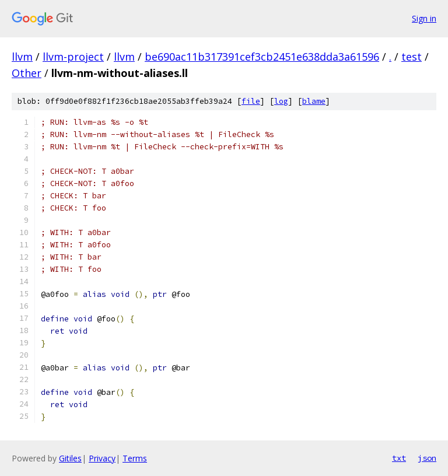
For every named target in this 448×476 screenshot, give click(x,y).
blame (314, 101)
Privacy (102, 458)
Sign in (424, 18)
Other (27, 73)
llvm (22, 57)
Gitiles (70, 458)
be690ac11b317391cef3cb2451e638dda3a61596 (262, 57)
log (281, 101)
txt (399, 458)
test (412, 57)
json (427, 458)
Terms (135, 458)
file (251, 101)
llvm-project (73, 57)
